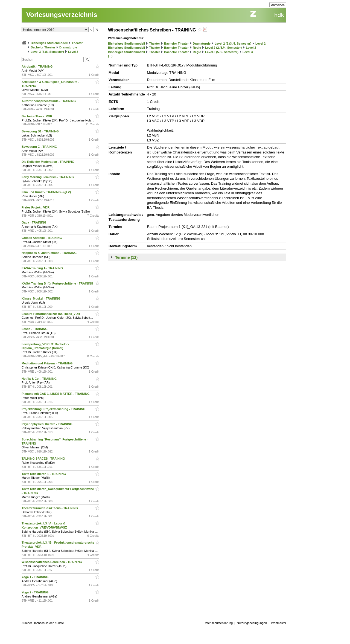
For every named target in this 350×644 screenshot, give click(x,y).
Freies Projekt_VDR (36, 207)
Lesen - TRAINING (35, 329)
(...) (110, 56)
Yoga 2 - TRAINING (35, 592)
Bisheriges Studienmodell (49, 43)
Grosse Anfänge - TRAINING (42, 238)
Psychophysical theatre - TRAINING (47, 424)
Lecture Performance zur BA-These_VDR (51, 314)
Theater (77, 43)
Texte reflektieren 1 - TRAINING (44, 474)
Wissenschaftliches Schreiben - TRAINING (52, 562)
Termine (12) (126, 257)
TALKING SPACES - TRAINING (44, 459)
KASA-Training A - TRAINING (43, 268)
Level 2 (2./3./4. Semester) (233, 43)
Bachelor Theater (43, 47)
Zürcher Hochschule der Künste (43, 623)
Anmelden (278, 5)
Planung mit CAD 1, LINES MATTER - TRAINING (56, 394)
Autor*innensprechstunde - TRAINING (49, 101)
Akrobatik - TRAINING (38, 66)
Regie (197, 48)
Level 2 (260, 43)
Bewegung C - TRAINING (40, 147)
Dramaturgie (68, 47)
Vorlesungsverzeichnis (62, 15)
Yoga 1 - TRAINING (35, 577)
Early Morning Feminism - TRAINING (48, 177)
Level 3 (73, 52)
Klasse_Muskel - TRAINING (41, 298)
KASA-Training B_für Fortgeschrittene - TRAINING (58, 283)
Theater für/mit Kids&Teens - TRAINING (50, 508)
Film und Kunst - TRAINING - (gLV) (47, 192)
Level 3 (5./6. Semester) (47, 52)
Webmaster (279, 623)
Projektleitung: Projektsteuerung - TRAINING (54, 409)
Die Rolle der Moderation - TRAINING (48, 162)
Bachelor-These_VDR (37, 116)
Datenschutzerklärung (218, 623)
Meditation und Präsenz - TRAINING (47, 363)
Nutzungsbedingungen (252, 623)
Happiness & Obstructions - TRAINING (49, 253)
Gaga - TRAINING (34, 222)
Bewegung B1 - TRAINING (41, 131)
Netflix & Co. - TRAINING (40, 379)
